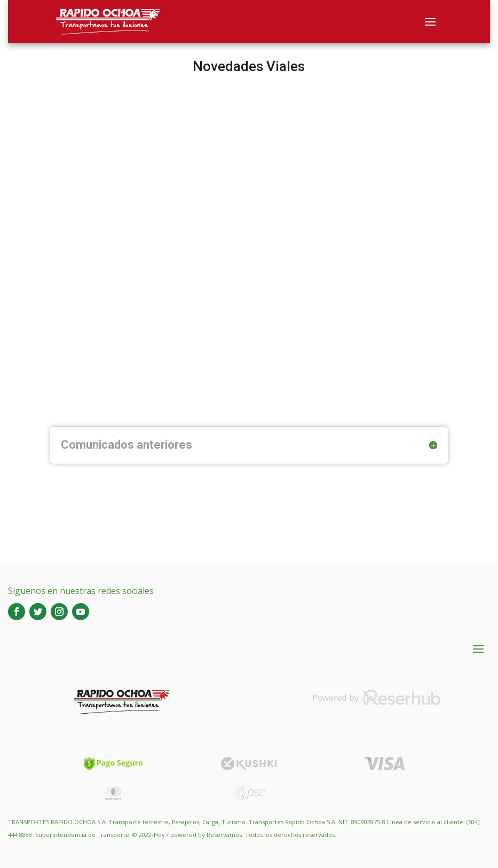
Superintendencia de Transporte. (83, 835)
